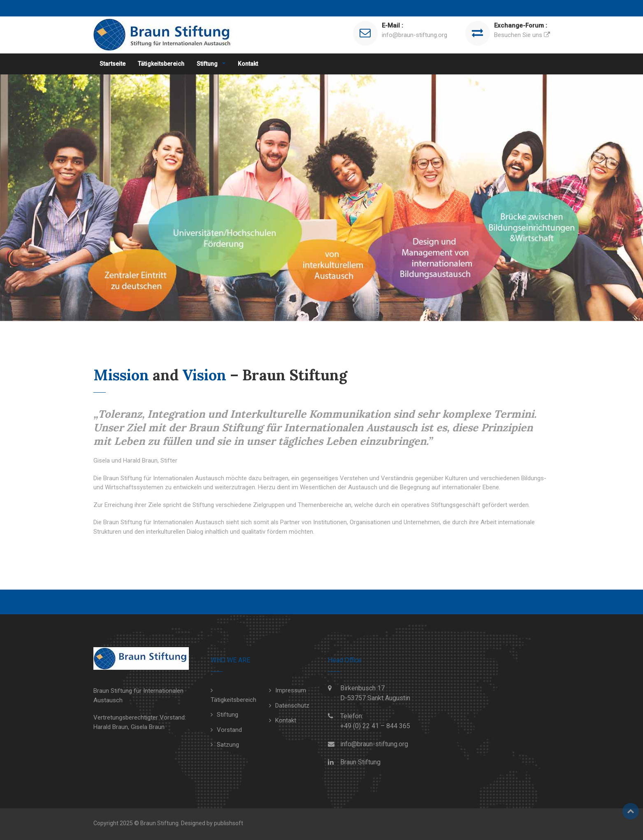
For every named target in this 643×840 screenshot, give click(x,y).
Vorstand (229, 730)
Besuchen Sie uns (518, 35)
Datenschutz (292, 706)
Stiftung (227, 715)
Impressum (291, 690)
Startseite (113, 64)
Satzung (228, 745)
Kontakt (248, 64)
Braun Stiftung (360, 762)
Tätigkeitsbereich (161, 64)
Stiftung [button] (208, 64)
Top (631, 811)
